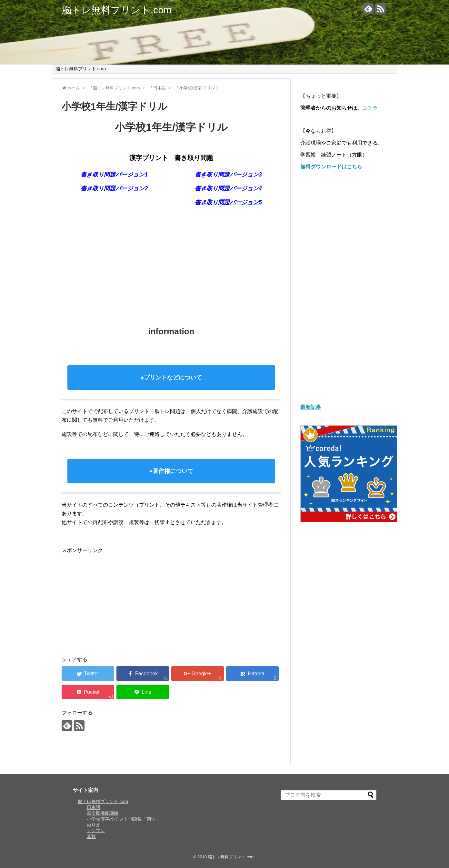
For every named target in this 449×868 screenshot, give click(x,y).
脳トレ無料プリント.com (117, 10)
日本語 (94, 807)
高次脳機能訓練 (103, 813)
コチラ (370, 108)
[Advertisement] (171, 260)
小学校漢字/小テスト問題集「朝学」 (124, 819)
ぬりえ (94, 825)
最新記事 (311, 407)
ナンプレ (96, 831)
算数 (91, 836)
